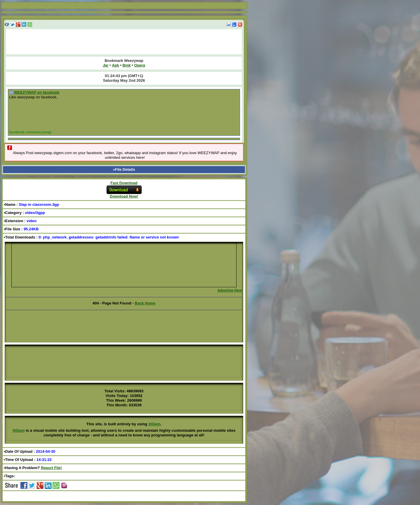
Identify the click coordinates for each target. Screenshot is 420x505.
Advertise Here (230, 290)
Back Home (145, 303)
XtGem (154, 424)
